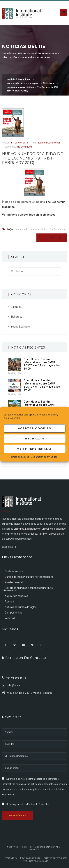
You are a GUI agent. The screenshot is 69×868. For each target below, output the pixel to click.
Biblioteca (17, 317)
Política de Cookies (30, 858)
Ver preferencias (35, 449)
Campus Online (14, 613)
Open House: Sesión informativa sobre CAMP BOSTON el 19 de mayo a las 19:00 (42, 385)
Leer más (9, 547)
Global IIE (16, 307)
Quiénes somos (14, 571)
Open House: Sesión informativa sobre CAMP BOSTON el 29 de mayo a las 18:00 (42, 364)
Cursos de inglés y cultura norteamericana (29, 577)
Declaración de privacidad (44, 457)
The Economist (58, 229)
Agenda (9, 602)
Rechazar (35, 438)
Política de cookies (19, 457)
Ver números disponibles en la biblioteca (29, 215)
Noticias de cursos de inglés (21, 607)
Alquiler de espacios (16, 596)
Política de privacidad (55, 858)
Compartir (52, 238)
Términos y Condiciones (36, 861)
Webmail (10, 618)
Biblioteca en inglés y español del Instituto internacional (27, 589)
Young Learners (20, 327)
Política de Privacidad (38, 804)
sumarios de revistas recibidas (31, 229)
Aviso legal (11, 858)
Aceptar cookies (34, 428)
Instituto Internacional (48, 143)
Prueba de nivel (14, 582)
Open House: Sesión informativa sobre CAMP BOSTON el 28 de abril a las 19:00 (41, 406)
